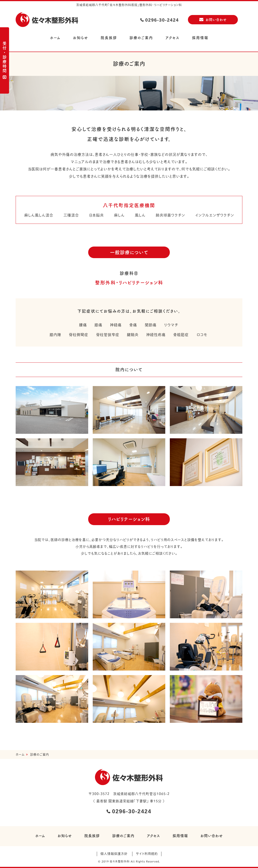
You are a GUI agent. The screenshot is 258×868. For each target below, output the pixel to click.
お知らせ (81, 38)
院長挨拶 (109, 38)
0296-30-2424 (162, 20)
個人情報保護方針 (114, 854)
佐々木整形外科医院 (47, 20)
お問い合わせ (216, 20)
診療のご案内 (141, 38)
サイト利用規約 (147, 854)
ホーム (55, 38)
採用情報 (200, 38)
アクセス (173, 38)
